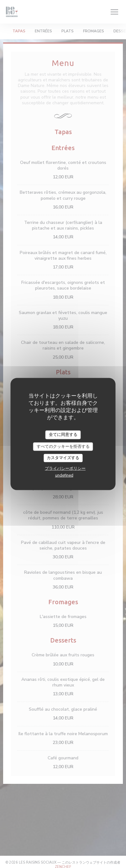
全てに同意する (63, 435)
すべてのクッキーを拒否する (63, 446)
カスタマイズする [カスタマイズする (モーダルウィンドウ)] (63, 458)
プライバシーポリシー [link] (65, 468)
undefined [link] (64, 475)
